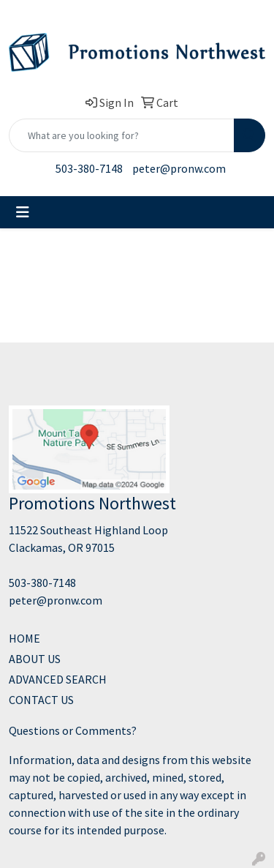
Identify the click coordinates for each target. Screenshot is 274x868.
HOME (24, 638)
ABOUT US (35, 659)
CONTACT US (41, 700)
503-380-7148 (89, 168)
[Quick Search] (122, 135)
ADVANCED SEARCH (58, 679)
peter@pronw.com (179, 168)
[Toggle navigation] (23, 212)
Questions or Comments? (73, 730)
